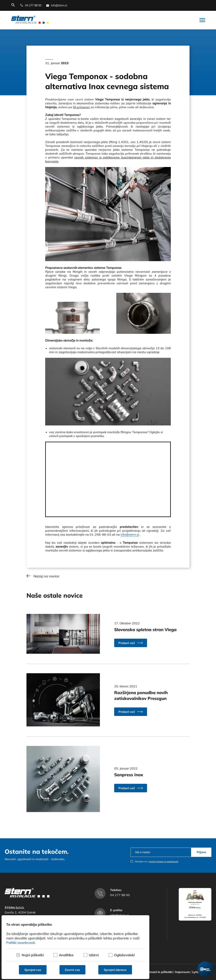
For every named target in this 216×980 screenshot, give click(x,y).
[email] (161, 852)
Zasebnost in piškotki (157, 972)
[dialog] (75, 947)
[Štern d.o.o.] (30, 20)
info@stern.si (130, 534)
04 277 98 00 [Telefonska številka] (120, 895)
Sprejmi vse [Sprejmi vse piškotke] (33, 970)
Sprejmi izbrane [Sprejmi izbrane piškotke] (115, 970)
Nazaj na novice (46, 576)
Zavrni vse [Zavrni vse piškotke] (73, 970)
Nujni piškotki (33, 955)
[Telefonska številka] (31, 5)
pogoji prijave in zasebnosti (164, 861)
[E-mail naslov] (57, 5)
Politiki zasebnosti (20, 943)
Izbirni (94, 955)
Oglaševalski (124, 955)
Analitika (66, 955)
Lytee (196, 972)
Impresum (182, 972)
